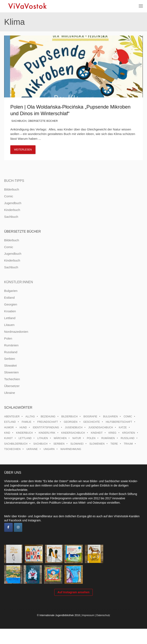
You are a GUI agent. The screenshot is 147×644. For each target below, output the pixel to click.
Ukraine (10, 393)
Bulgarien (11, 291)
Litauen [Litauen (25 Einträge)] (43, 438)
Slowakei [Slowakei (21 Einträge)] (77, 444)
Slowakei (10, 365)
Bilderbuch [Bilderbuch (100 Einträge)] (69, 417)
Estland (9, 298)
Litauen (9, 325)
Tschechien (12, 379)
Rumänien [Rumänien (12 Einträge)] (108, 438)
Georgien (11, 304)
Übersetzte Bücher (43, 121)
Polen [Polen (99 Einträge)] (91, 438)
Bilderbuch (12, 189)
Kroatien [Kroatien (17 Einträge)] (129, 433)
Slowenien (11, 372)
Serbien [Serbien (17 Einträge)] (59, 444)
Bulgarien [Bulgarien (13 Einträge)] (111, 417)
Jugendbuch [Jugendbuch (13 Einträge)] (74, 427)
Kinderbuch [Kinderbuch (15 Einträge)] (24, 433)
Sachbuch (19, 121)
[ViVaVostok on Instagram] (18, 527)
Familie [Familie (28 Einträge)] (27, 422)
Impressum (88, 631)
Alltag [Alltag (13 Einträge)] (30, 417)
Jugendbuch (13, 203)
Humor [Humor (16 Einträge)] (9, 427)
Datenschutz (103, 631)
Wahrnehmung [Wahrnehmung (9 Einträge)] (71, 449)
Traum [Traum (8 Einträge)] (128, 444)
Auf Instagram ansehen (74, 607)
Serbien (10, 359)
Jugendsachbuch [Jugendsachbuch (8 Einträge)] (101, 427)
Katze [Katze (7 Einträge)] (123, 427)
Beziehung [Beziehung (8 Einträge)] (48, 417)
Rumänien (11, 345)
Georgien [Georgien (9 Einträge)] (71, 422)
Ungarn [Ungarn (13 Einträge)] (49, 449)
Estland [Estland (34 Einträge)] (10, 422)
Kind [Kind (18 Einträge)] (7, 433)
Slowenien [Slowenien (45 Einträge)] (97, 444)
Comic (9, 196)
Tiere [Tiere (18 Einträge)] (114, 444)
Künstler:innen (19, 282)
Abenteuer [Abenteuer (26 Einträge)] (12, 417)
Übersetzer (12, 386)
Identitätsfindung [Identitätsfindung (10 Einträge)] (46, 427)
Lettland (10, 318)
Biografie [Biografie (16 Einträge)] (90, 417)
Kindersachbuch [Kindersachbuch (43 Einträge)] (73, 433)
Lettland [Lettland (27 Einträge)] (25, 438)
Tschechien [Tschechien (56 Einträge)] (12, 449)
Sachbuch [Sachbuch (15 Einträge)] (40, 444)
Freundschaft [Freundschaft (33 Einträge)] (47, 422)
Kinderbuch (12, 210)
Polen (8, 338)
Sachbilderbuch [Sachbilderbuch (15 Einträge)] (16, 444)
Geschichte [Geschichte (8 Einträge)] (91, 422)
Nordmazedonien (16, 332)
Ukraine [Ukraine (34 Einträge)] (32, 449)
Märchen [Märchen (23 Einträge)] (60, 438)
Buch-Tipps (14, 181)
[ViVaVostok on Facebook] (8, 527)
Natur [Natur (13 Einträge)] (77, 438)
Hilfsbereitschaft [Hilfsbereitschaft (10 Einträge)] (119, 422)
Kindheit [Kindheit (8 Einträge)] (97, 433)
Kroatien (10, 311)
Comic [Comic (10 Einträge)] (128, 417)
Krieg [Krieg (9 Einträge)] (113, 433)
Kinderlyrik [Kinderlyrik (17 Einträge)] (47, 433)
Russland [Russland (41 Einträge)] (127, 438)
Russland (11, 352)
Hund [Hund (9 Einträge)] (23, 427)
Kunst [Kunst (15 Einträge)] (8, 438)
